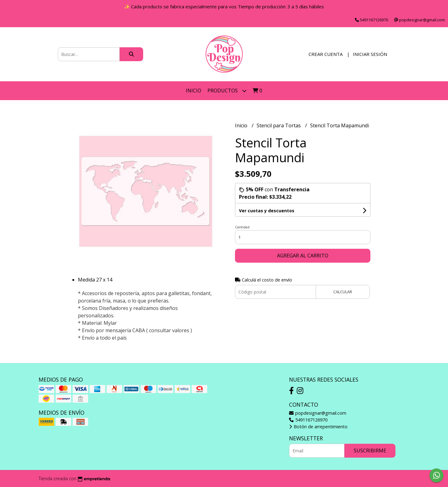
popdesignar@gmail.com (318, 413)
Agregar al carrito (303, 256)
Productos (227, 91)
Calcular (343, 292)
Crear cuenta (326, 54)
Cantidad (242, 227)
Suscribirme (370, 451)
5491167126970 (308, 420)
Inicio (194, 91)
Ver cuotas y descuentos (267, 211)
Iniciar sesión (370, 54)
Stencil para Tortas (279, 125)
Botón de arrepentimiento (318, 427)
